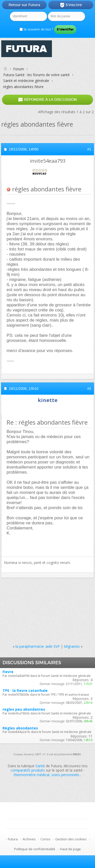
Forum (19, 69)
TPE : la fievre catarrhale (25, 690)
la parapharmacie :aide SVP (38, 646)
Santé (40, 766)
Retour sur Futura (24, 5)
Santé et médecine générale (26, 81)
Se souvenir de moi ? (36, 29)
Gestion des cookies (71, 839)
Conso (45, 839)
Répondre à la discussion (47, 100)
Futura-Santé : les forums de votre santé (36, 75)
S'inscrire (71, 5)
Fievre (8, 672)
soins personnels (65, 775)
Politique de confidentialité (35, 849)
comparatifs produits (28, 770)
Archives (29, 839)
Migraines (72, 646)
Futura (13, 839)
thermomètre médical (32, 775)
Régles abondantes (20, 728)
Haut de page (70, 849)
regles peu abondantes (24, 709)
